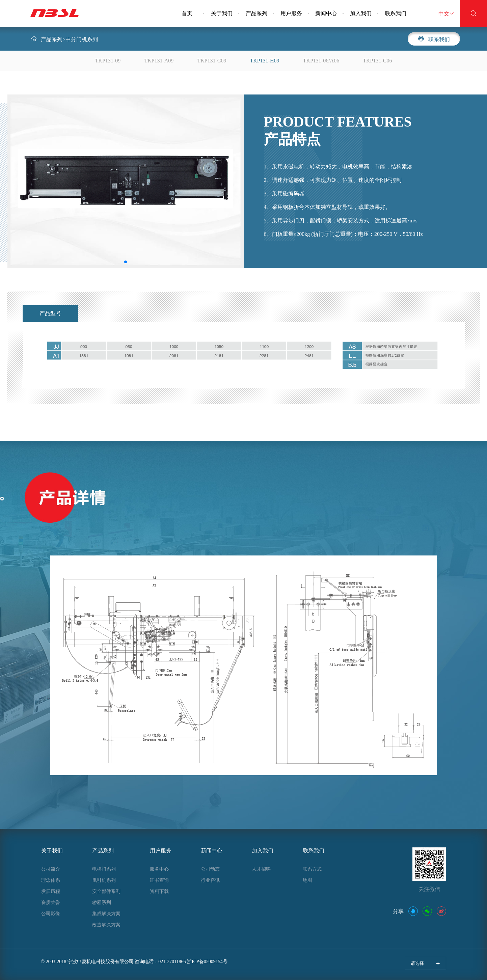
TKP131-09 (108, 61)
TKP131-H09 (265, 61)
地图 (307, 880)
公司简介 (51, 869)
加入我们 (361, 13)
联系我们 (396, 13)
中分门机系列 (82, 39)
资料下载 (159, 891)
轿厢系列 (102, 903)
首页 (187, 13)
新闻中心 (326, 13)
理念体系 (51, 880)
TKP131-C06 (377, 61)
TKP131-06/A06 (321, 61)
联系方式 (312, 869)
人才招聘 (261, 869)
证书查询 (159, 880)
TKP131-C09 (212, 61)
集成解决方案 (106, 914)
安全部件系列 (106, 891)
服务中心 (159, 869)
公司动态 (210, 869)
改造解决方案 (106, 925)
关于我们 (222, 13)
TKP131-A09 (159, 61)
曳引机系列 (104, 880)
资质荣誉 (51, 903)
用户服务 (291, 13)
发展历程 (51, 891)
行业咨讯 (210, 880)
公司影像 (51, 914)
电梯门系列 (104, 869)
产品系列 (256, 13)
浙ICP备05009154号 (207, 962)
